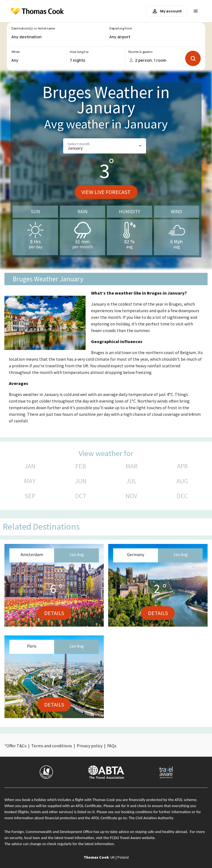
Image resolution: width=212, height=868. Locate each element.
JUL (131, 481)
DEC (182, 496)
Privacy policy (90, 746)
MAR (132, 466)
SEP (30, 496)
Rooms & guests (141, 52)
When (15, 52)
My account (167, 11)
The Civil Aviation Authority (151, 818)
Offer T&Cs (16, 746)
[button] (105, 146)
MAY (30, 481)
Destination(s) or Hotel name (33, 28)
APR (182, 466)
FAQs (112, 746)
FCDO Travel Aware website (132, 838)
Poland (123, 857)
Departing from (120, 28)
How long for (79, 52)
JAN (30, 466)
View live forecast (106, 192)
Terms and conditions (52, 746)
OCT (81, 496)
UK (113, 857)
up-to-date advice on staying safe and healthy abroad (144, 832)
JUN (81, 481)
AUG (182, 481)
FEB (81, 466)
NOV (131, 496)
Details (54, 613)
